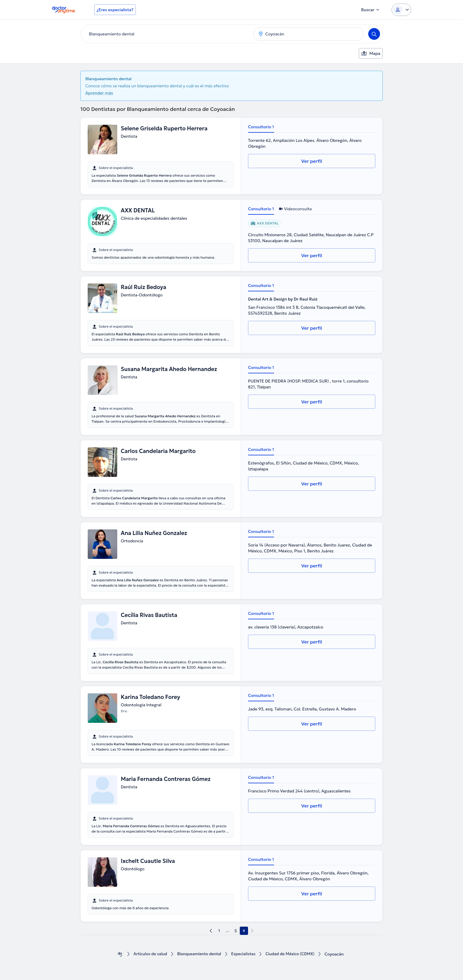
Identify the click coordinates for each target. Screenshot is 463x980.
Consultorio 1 (261, 127)
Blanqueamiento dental (198, 954)
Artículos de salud (147, 954)
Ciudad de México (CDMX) (292, 954)
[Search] (374, 34)
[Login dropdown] (401, 10)
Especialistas (244, 954)
